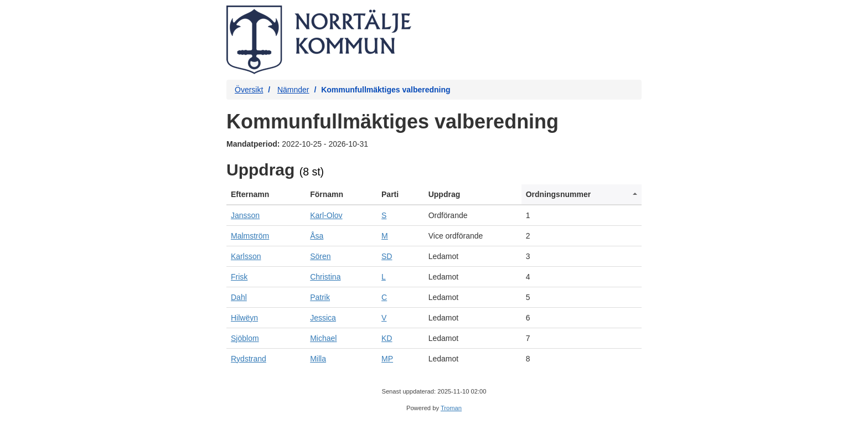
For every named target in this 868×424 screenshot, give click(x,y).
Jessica (323, 318)
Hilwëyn (244, 318)
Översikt (249, 90)
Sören (320, 256)
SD (387, 256)
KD (387, 338)
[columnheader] (266, 195)
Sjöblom (245, 338)
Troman (451, 408)
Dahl (239, 297)
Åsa (317, 236)
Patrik (320, 297)
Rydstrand (249, 359)
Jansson (245, 215)
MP (387, 359)
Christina (325, 277)
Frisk (239, 277)
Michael (323, 338)
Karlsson (246, 256)
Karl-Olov (326, 215)
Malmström (250, 236)
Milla (318, 359)
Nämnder (293, 90)
